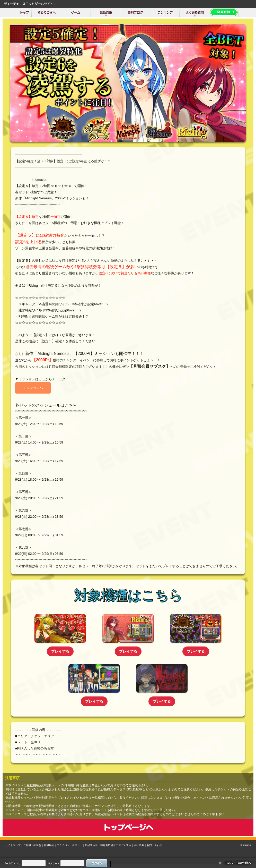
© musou (246, 845)
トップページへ (128, 827)
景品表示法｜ (93, 845)
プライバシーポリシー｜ (71, 845)
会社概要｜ (140, 845)
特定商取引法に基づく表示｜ (117, 845)
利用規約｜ (50, 845)
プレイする (60, 651)
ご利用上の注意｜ (33, 845)
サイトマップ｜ (14, 845)
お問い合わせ (154, 845)
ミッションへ (33, 388)
